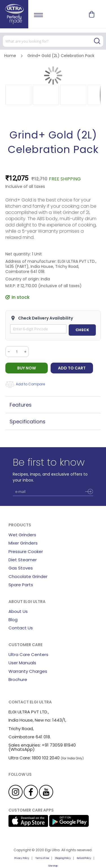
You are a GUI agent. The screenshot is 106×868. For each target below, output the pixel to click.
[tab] (53, 405)
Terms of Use (42, 858)
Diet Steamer (23, 560)
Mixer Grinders (23, 543)
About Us (18, 611)
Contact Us (21, 628)
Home (10, 56)
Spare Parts (21, 585)
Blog (13, 620)
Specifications (28, 422)
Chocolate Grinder (28, 576)
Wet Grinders (22, 535)
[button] (18, 95)
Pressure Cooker (26, 551)
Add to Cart (72, 368)
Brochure (18, 679)
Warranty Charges (28, 671)
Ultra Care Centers (28, 654)
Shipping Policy (63, 858)
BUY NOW (27, 368)
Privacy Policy (22, 858)
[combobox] (53, 41)
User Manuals (22, 663)
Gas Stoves (21, 568)
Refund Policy (84, 858)
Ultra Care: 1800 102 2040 (34, 758)
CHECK (82, 330)
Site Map (53, 866)
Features (21, 405)
